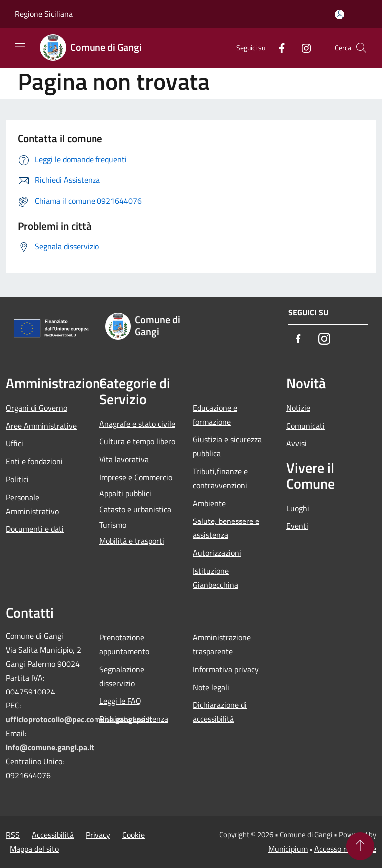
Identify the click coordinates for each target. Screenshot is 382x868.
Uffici (15, 443)
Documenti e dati (35, 529)
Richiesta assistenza (134, 719)
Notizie (298, 408)
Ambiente (209, 503)
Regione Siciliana (44, 14)
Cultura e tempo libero (137, 441)
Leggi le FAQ (120, 701)
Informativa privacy (226, 669)
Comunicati (306, 426)
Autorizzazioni (217, 553)
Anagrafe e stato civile (137, 424)
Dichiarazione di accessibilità (220, 712)
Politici (17, 479)
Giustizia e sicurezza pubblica (227, 446)
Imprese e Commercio (136, 477)
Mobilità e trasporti (132, 541)
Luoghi (298, 508)
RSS (13, 835)
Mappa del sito (34, 849)
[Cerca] (361, 48)
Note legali (211, 687)
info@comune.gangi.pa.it (50, 747)
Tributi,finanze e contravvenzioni (220, 478)
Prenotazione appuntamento (124, 644)
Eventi (297, 526)
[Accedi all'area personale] (339, 15)
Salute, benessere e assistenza (226, 528)
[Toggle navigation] (20, 47)
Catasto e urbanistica (135, 509)
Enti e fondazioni (34, 461)
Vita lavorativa (124, 459)
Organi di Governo (37, 408)
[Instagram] (302, 47)
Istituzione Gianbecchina (216, 578)
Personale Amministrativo (32, 504)
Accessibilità (53, 835)
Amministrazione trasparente (222, 644)
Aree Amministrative (41, 426)
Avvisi (297, 443)
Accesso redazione (345, 849)
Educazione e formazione (215, 415)
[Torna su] (360, 846)
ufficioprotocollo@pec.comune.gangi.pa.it (79, 719)
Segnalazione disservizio (122, 676)
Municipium (288, 849)
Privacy (98, 835)
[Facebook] (278, 47)
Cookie (134, 835)
